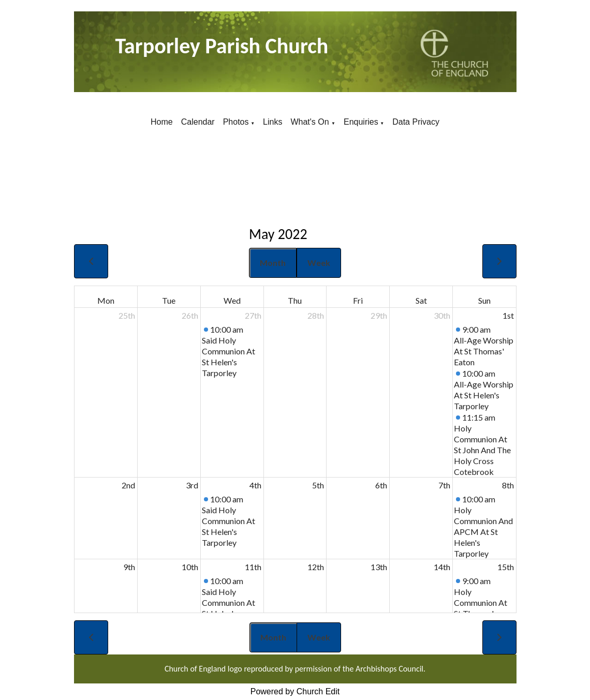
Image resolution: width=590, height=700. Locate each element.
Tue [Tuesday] (169, 300)
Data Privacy (416, 122)
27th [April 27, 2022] (253, 315)
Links (272, 122)
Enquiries (361, 122)
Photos (236, 122)
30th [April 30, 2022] (442, 315)
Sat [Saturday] (421, 300)
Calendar (198, 122)
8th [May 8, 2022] (508, 485)
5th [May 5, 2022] (318, 485)
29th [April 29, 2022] (379, 315)
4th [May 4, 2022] (255, 485)
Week (319, 263)
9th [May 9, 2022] (129, 567)
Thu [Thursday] (295, 300)
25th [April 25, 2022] (127, 315)
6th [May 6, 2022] (381, 485)
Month (273, 263)
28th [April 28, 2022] (316, 315)
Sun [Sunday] (484, 300)
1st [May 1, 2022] (508, 315)
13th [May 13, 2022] (379, 567)
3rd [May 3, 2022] (192, 485)
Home (162, 122)
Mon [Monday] (106, 300)
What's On (311, 122)
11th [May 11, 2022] (253, 567)
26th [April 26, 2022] (190, 315)
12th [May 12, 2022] (316, 567)
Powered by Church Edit (295, 691)
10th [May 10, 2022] (190, 567)
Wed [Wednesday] (232, 300)
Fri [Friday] (358, 300)
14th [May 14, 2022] (442, 567)
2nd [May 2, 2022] (128, 485)
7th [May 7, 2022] (444, 485)
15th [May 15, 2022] (506, 567)
